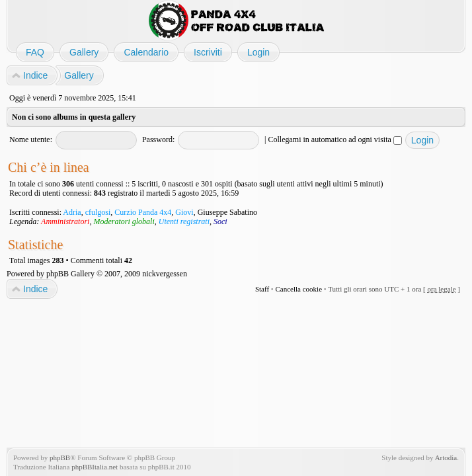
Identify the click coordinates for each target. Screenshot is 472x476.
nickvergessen (165, 274)
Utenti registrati (184, 221)
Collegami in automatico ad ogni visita (335, 139)
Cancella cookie (298, 289)
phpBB (60, 457)
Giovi (184, 212)
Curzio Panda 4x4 (143, 212)
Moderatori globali (124, 221)
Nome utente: (31, 139)
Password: (158, 139)
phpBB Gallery (70, 274)
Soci (220, 221)
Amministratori (65, 221)
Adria (72, 212)
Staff (262, 289)
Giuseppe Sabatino (227, 212)
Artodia (446, 457)
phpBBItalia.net (95, 467)
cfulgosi (98, 212)
